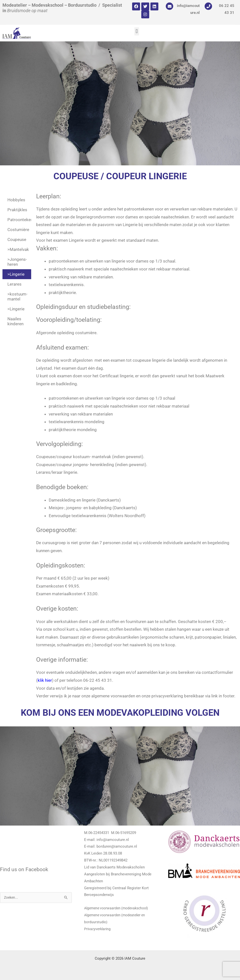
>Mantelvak (18, 249)
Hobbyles (16, 200)
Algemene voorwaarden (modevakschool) (119, 908)
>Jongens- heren (17, 262)
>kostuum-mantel (17, 297)
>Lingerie (16, 274)
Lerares (14, 284)
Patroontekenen (19, 220)
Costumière (18, 230)
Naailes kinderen (15, 321)
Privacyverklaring (98, 929)
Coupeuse (17, 239)
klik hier (45, 680)
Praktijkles (17, 210)
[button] (137, 31)
